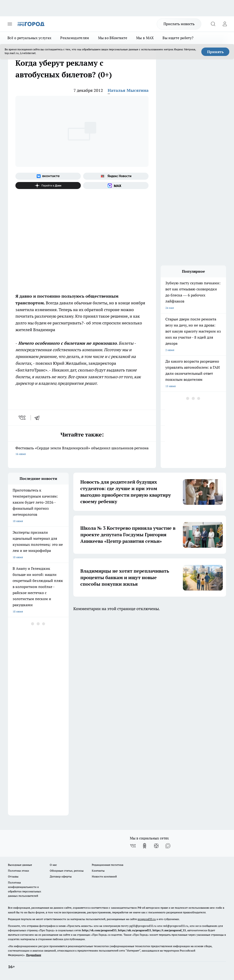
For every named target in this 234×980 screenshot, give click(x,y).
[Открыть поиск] (213, 24)
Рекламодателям (75, 38)
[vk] (23, 418)
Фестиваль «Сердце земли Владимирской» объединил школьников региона (82, 451)
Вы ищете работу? (178, 38)
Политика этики (18, 871)
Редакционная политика (108, 865)
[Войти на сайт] (225, 24)
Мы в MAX (145, 38)
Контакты (98, 871)
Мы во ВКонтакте (113, 38)
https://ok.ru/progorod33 (135, 930)
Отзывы (13, 876)
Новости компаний (104, 876)
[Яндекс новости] (116, 176)
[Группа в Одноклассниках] (145, 846)
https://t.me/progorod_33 (169, 930)
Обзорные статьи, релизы (67, 871)
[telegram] (39, 418)
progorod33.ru (147, 919)
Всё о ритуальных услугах (29, 38)
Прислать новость (179, 24)
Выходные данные (20, 865)
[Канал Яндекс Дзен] (48, 186)
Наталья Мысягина (128, 90)
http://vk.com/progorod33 (99, 930)
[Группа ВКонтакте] (48, 176)
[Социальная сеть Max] (116, 186)
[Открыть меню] (10, 24)
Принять (215, 52)
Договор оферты (61, 876)
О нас (53, 865)
